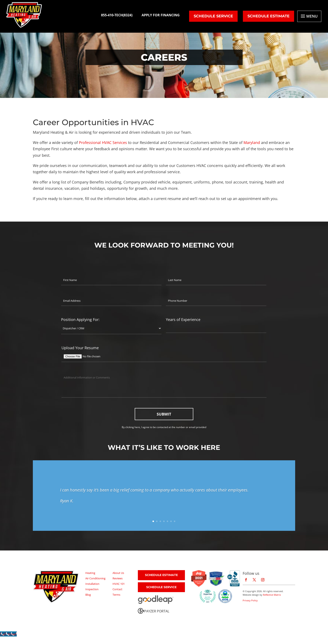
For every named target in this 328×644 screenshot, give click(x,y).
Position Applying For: (80, 319)
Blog (88, 595)
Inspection (92, 589)
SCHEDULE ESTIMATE (268, 16)
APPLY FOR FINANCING (161, 15)
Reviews (118, 578)
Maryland (252, 142)
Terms (116, 595)
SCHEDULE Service (213, 16)
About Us (118, 573)
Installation (92, 584)
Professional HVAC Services (103, 142)
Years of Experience (183, 319)
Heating (90, 573)
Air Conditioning (95, 578)
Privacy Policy (250, 600)
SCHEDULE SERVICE (161, 587)
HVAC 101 (119, 584)
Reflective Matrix (272, 595)
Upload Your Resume (80, 348)
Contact (117, 589)
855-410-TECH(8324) (117, 15)
